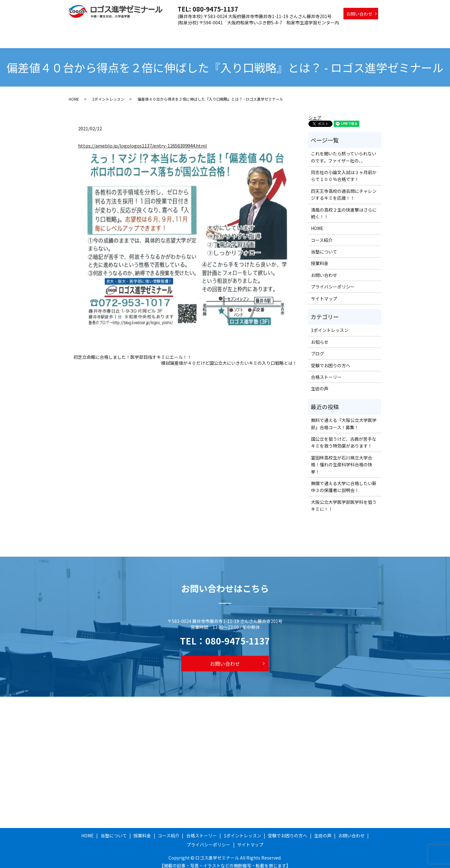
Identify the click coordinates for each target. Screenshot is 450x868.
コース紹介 (214, 32)
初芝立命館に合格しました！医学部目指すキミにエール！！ (132, 351)
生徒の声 (369, 32)
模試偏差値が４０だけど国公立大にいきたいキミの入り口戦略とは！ (229, 357)
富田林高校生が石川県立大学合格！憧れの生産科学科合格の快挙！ (342, 459)
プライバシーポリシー (333, 281)
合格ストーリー (247, 32)
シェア (315, 112)
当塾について (159, 32)
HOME (132, 32)
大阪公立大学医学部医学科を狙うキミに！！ (344, 499)
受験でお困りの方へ (333, 32)
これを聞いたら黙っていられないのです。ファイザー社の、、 (344, 151)
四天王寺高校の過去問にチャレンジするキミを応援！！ (344, 188)
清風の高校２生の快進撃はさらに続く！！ (344, 207)
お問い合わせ (359, 14)
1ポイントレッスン (288, 32)
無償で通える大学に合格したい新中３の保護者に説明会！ (344, 481)
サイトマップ (324, 293)
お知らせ (320, 336)
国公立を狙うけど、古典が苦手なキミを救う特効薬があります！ (344, 436)
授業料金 (187, 32)
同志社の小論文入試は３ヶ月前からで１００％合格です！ (344, 170)
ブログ (317, 348)
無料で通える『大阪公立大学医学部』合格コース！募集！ (344, 418)
